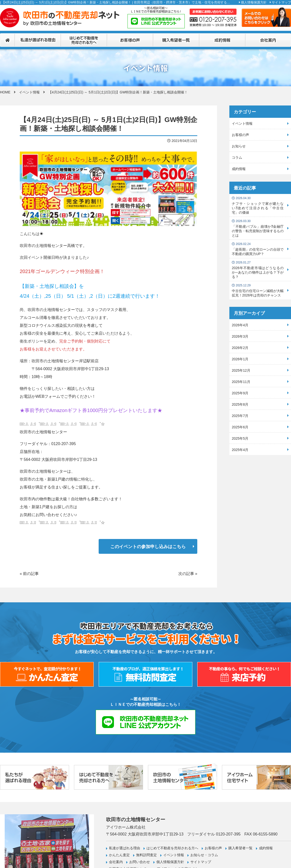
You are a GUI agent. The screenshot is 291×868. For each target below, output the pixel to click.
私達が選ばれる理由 (125, 848)
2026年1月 (240, 359)
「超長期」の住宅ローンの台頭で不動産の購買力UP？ (258, 249)
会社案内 (116, 862)
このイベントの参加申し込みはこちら (148, 547)
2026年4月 (240, 325)
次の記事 (186, 574)
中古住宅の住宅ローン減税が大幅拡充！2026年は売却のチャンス (258, 290)
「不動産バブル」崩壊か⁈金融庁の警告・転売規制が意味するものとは (258, 228)
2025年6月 (240, 427)
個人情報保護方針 (254, 2)
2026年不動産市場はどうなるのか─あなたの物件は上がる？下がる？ (258, 270)
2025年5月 (240, 438)
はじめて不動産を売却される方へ (172, 848)
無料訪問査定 (146, 855)
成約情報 (239, 169)
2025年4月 (240, 450)
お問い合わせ (140, 862)
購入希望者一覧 (240, 848)
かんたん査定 (119, 855)
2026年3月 (240, 336)
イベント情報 (29, 92)
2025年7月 (240, 416)
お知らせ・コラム (204, 855)
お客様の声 (240, 135)
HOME (5, 92)
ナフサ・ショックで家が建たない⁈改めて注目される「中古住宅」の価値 (258, 205)
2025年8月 (240, 404)
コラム (237, 157)
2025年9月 (240, 393)
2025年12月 (241, 370)
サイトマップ (281, 2)
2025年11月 (241, 382)
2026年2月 (240, 348)
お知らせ (239, 146)
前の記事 (31, 574)
